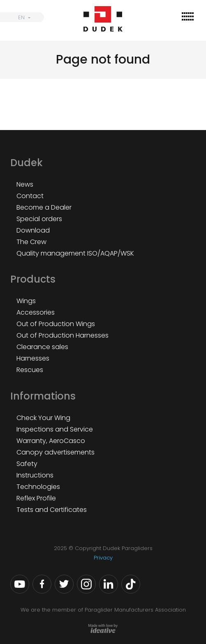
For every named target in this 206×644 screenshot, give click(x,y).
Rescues (30, 370)
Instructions (35, 475)
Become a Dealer (44, 207)
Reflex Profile (36, 498)
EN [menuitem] (21, 17)
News (25, 184)
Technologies (38, 487)
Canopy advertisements (56, 452)
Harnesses (33, 358)
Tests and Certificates (52, 510)
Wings (26, 301)
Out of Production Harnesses (62, 335)
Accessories (36, 312)
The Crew (31, 242)
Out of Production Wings (56, 324)
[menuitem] (22, 17)
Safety (27, 464)
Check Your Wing (43, 418)
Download (33, 230)
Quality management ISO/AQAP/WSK (75, 253)
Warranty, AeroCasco (51, 441)
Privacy (103, 558)
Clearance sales (42, 347)
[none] (22, 17)
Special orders (39, 219)
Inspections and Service (55, 429)
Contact (30, 196)
